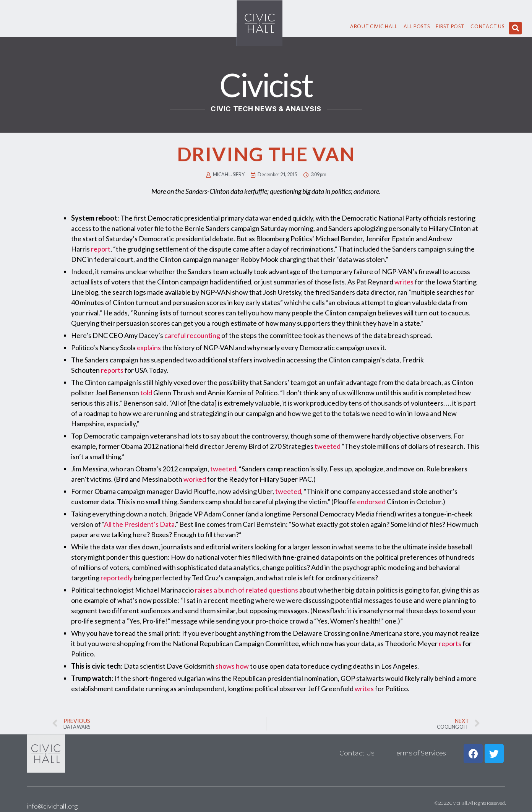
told (146, 393)
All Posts (417, 27)
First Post (450, 27)
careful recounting (192, 335)
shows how (232, 666)
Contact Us (487, 27)
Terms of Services (419, 753)
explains (149, 348)
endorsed (371, 502)
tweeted (328, 446)
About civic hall (374, 27)
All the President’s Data (139, 524)
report (101, 249)
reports (112, 370)
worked (195, 479)
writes (404, 282)
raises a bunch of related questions (247, 590)
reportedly (117, 578)
